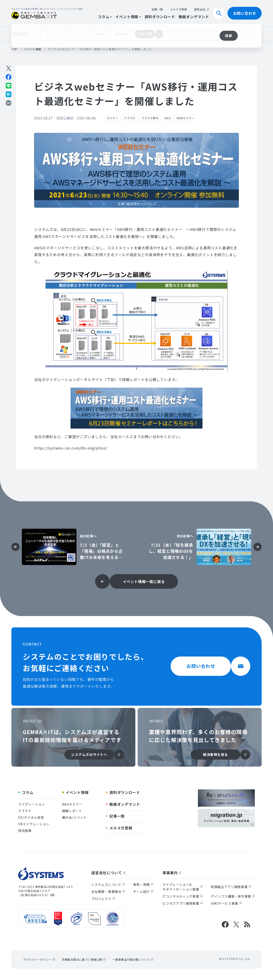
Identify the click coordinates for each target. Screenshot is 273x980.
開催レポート (72, 811)
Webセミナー (72, 804)
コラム (105, 17)
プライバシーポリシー (39, 959)
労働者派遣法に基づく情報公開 (84, 959)
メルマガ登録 (179, 9)
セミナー (112, 118)
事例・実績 (143, 884)
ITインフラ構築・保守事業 (233, 896)
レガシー (79, 34)
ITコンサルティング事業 (183, 896)
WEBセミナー (185, 118)
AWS (168, 118)
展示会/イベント (75, 817)
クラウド (57, 34)
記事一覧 (157, 9)
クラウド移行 (150, 118)
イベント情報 (128, 17)
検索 (221, 13)
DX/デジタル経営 (31, 817)
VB (40, 34)
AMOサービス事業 (226, 903)
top (14, 49)
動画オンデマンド (194, 17)
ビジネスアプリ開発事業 (183, 903)
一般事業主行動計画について (133, 959)
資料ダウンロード (160, 17)
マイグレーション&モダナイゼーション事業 (183, 887)
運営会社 (202, 9)
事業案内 (172, 873)
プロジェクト (103, 899)
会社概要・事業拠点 (108, 892)
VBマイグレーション (34, 824)
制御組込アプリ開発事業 (231, 887)
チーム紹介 (143, 892)
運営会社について (108, 873)
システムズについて (108, 884)
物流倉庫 (121, 34)
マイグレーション (32, 804)
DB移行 (100, 34)
